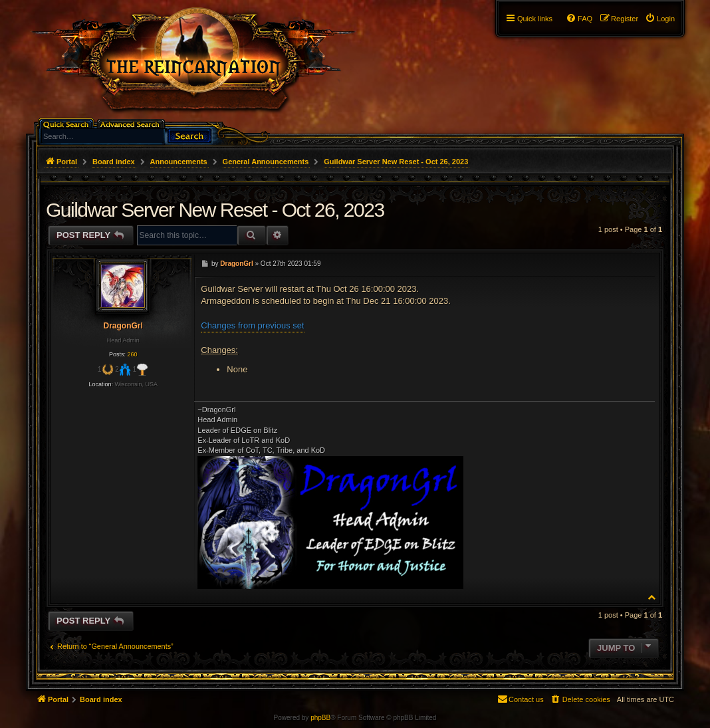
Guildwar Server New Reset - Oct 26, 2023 (396, 162)
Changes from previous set (252, 325)
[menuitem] (660, 19)
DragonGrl (123, 326)
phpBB (320, 718)
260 (132, 354)
